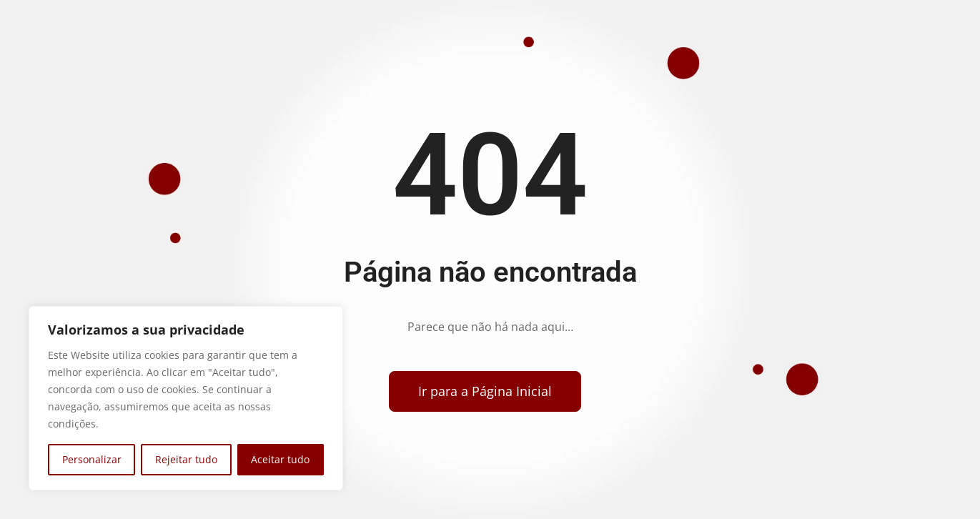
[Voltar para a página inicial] (485, 391)
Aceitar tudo (280, 459)
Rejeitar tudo (186, 459)
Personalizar (92, 459)
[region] (186, 398)
